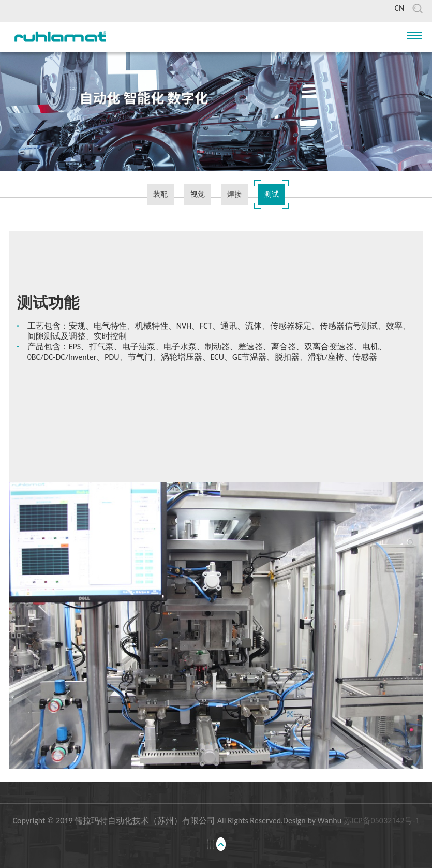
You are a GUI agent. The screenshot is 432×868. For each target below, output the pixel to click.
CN (399, 8)
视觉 (198, 194)
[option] (216, 332)
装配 (160, 194)
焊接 (234, 194)
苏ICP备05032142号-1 (382, 821)
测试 (272, 194)
